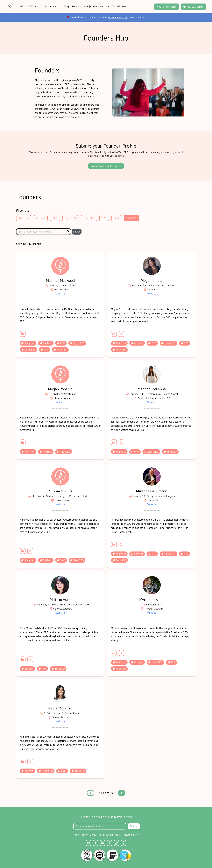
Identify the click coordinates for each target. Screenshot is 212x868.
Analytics (24, 218)
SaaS (116, 218)
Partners (76, 6)
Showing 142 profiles (29, 244)
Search (77, 232)
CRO (55, 218)
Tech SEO (131, 218)
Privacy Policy (130, 835)
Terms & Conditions (109, 835)
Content (41, 218)
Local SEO (89, 218)
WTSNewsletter (166, 7)
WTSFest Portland (118, 18)
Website (60, 294)
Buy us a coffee (193, 7)
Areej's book (91, 6)
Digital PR (70, 218)
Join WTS (20, 6)
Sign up (134, 826)
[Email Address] (100, 826)
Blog (66, 6)
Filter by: (23, 210)
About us (105, 6)
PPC (104, 218)
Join (77, 835)
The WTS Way (119, 6)
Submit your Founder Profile (106, 166)
